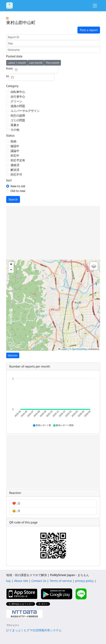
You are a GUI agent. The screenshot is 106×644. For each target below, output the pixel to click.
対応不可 (16, 174)
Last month (36, 63)
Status (10, 136)
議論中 (15, 151)
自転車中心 (18, 92)
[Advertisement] (53, 233)
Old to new (18, 191)
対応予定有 (18, 160)
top (8, 581)
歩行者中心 (18, 97)
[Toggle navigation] (95, 6)
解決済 (15, 170)
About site (21, 581)
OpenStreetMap (79, 349)
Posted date (14, 56)
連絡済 (15, 165)
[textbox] (35, 70)
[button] (11, 265)
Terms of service (61, 581)
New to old (18, 186)
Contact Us (39, 581)
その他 (15, 130)
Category (12, 86)
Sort (9, 180)
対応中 (15, 156)
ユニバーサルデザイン (25, 111)
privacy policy (84, 581)
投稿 (13, 141)
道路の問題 (18, 106)
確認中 (15, 146)
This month (53, 63)
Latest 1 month (17, 63)
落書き (15, 125)
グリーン (16, 101)
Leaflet (63, 349)
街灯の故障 (18, 115)
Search (13, 199)
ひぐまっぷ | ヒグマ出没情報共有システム (34, 630)
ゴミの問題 (18, 120)
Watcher (13, 355)
